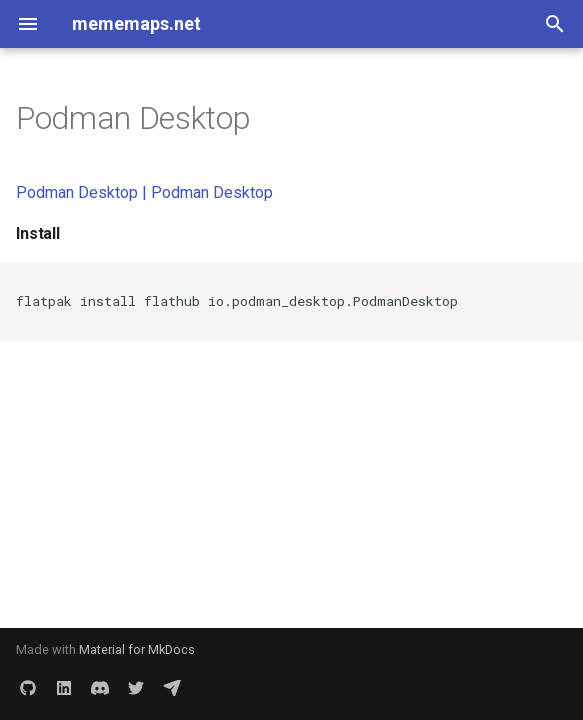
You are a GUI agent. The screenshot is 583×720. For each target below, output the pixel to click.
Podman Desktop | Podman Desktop (144, 192)
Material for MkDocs (137, 649)
